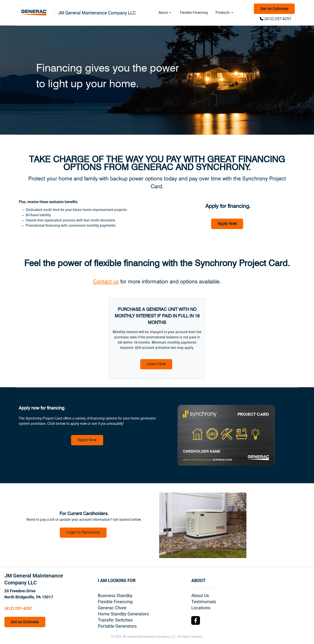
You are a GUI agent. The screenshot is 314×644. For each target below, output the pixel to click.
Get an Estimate (274, 9)
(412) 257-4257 (278, 19)
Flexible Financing (194, 13)
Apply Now (227, 224)
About (165, 13)
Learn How (156, 364)
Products (225, 13)
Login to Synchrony (83, 533)
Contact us (106, 282)
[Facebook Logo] (196, 620)
